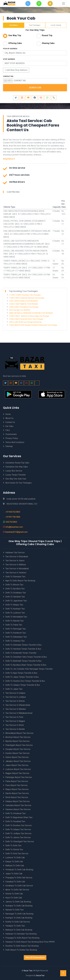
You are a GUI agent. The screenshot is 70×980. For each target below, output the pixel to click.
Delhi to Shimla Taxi (14, 850)
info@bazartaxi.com (14, 527)
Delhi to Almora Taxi (14, 585)
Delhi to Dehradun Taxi (15, 577)
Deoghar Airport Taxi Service (18, 749)
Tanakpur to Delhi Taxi (15, 926)
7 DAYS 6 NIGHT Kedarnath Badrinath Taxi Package (27, 298)
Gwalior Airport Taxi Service (17, 753)
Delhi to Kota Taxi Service (17, 854)
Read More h (9, 159)
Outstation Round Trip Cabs (17, 463)
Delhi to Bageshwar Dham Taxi (19, 817)
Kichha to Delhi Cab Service (18, 922)
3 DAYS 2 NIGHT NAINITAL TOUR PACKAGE (24, 304)
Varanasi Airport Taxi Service (18, 809)
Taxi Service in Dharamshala (18, 705)
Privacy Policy (12, 438)
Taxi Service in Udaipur (15, 693)
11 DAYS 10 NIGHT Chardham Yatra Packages (25, 295)
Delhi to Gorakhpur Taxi (16, 593)
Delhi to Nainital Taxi (15, 621)
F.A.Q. (8, 430)
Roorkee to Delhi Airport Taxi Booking (22, 946)
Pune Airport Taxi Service (16, 785)
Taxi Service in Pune (14, 717)
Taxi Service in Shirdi (15, 725)
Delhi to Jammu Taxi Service (18, 837)
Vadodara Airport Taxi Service (18, 805)
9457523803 (11, 522)
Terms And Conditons (15, 442)
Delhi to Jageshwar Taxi (16, 601)
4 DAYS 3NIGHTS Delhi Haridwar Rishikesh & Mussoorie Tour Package (33, 325)
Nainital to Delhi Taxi (15, 910)
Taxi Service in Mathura (16, 565)
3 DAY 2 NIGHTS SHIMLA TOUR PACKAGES (24, 301)
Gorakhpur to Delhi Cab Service (19, 886)
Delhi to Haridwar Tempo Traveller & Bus (23, 649)
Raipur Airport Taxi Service (17, 789)
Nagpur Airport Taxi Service (17, 773)
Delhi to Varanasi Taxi (15, 641)
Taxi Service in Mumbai (16, 709)
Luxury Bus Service (14, 471)
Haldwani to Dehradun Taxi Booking (21, 934)
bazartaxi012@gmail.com (17, 532)
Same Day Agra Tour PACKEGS (20, 310)
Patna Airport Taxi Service (17, 781)
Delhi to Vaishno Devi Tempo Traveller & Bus (25, 681)
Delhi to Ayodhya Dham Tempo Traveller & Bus (26, 665)
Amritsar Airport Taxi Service (18, 737)
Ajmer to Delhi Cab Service (17, 890)
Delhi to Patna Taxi (14, 625)
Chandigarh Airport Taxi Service (19, 745)
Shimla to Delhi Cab (14, 894)
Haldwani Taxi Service (15, 553)
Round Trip (47, 35)
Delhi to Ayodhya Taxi (15, 589)
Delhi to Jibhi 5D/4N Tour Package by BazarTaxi (26, 322)
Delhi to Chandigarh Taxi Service (20, 841)
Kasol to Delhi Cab (14, 898)
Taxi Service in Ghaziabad (17, 557)
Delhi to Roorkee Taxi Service (19, 825)
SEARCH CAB (35, 88)
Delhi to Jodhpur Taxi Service (18, 833)
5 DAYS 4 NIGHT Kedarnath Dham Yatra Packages (26, 319)
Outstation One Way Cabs (17, 467)
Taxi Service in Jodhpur (16, 697)
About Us (9, 418)
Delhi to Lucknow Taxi (15, 613)
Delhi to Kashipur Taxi (15, 609)
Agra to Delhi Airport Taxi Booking (20, 581)
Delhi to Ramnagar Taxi (16, 629)
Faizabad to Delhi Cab (15, 882)
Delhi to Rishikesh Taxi (16, 633)
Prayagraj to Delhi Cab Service (19, 878)
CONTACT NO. (8, 76)
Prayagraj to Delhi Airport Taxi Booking (22, 938)
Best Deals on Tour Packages (19, 483)
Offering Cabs (15, 43)
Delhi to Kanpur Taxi (14, 605)
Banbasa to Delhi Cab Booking (19, 930)
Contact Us (10, 422)
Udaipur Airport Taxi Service (18, 801)
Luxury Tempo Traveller (16, 475)
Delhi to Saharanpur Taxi (16, 637)
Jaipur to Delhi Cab (14, 874)
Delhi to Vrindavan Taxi (16, 813)
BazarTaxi (40, 975)
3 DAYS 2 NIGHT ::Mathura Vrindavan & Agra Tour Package (29, 316)
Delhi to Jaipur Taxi (14, 689)
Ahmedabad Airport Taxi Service (19, 733)
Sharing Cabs (48, 43)
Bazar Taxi (28, 971)
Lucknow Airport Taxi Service (18, 769)
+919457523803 (13, 512)
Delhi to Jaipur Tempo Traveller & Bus (22, 677)
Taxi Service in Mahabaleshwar (19, 713)
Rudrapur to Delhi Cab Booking (19, 906)
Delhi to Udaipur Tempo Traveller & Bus (23, 685)
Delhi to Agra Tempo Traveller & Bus (21, 673)
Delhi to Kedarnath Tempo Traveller (21, 653)
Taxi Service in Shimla (15, 701)
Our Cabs (9, 426)
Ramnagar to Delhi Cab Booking (19, 914)
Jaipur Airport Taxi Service (17, 765)
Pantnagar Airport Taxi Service (19, 777)
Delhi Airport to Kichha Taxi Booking (21, 950)
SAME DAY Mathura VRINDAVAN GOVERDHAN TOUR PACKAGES (31, 313)
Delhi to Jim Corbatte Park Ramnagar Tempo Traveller (29, 669)
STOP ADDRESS (9, 59)
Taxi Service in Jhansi (15, 561)
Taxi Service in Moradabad (17, 569)
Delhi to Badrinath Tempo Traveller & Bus (23, 661)
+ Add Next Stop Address (16, 70)
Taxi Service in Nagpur (15, 721)
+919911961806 (13, 517)
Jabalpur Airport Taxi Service (18, 761)
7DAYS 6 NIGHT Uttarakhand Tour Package (24, 307)
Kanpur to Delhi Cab (14, 862)
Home (8, 414)
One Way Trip (15, 35)
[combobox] (8, 81)
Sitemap (9, 446)
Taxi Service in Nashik (15, 729)
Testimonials (11, 434)
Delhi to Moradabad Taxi (16, 617)
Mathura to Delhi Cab (15, 866)
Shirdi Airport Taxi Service (17, 797)
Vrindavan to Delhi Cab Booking (19, 870)
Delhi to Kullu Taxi (13, 845)
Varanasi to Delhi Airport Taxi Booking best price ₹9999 (30, 942)
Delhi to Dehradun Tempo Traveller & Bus (24, 645)
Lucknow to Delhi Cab (15, 858)
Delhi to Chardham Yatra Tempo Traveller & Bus (26, 657)
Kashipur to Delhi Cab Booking (19, 918)
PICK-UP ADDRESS (10, 49)
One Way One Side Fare (16, 479)
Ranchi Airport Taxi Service (17, 793)
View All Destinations (35, 957)
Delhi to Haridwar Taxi (15, 597)
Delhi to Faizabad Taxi (15, 821)
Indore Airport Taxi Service (17, 757)
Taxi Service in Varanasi (16, 573)
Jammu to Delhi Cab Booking (18, 902)
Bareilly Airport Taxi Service (17, 741)
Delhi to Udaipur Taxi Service (18, 829)
